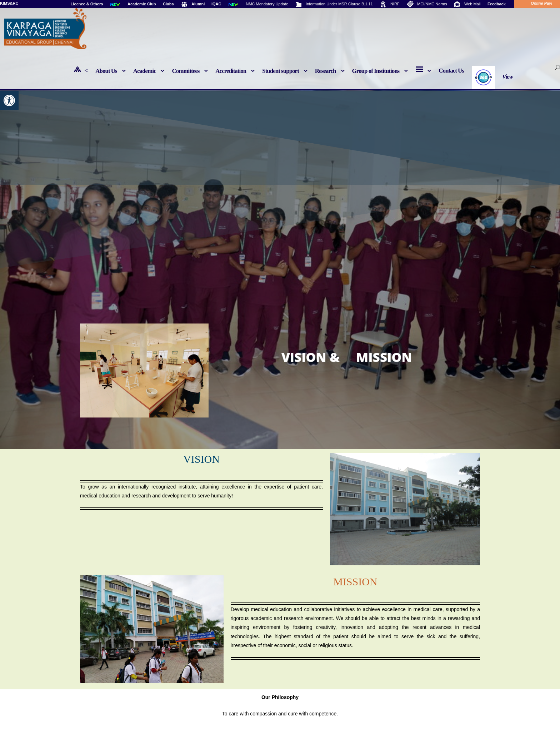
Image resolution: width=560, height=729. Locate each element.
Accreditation (231, 71)
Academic (145, 71)
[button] (9, 100)
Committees (186, 71)
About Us (106, 71)
